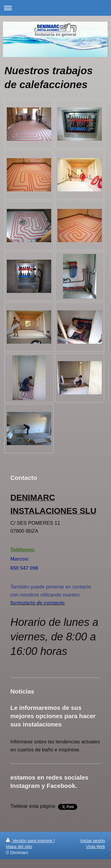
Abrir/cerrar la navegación (55, 8)
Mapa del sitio (19, 847)
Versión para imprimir (30, 841)
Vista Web (95, 847)
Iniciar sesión (93, 841)
